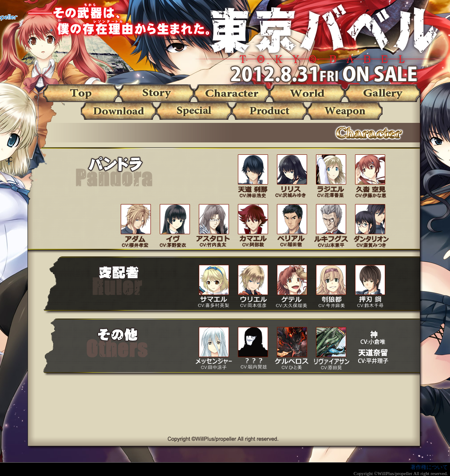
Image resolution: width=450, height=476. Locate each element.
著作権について (429, 467)
